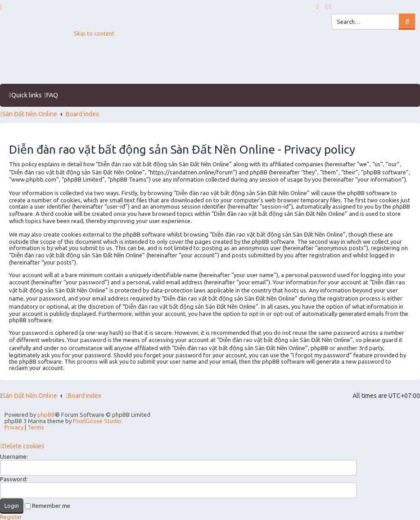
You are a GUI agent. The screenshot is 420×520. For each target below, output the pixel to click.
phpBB (46, 415)
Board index (84, 396)
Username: (14, 456)
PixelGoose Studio (97, 421)
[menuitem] (327, 7)
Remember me (47, 506)
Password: (14, 479)
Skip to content (94, 33)
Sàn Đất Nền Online (30, 396)
